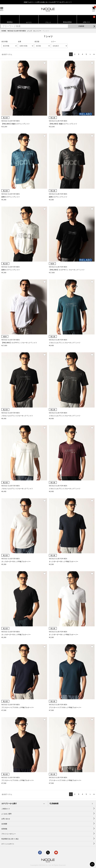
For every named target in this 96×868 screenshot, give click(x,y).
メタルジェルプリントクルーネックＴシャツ (65, 343)
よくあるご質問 (6, 814)
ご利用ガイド (6, 809)
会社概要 (4, 824)
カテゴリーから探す (9, 804)
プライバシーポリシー (9, 834)
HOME (4, 31)
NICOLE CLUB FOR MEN (17, 31)
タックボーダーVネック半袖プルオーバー (16, 561)
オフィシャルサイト (8, 844)
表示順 (37, 42)
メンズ (29, 31)
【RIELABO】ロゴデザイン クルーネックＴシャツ (67, 270)
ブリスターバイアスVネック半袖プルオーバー (18, 707)
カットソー (37, 31)
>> (94, 54)
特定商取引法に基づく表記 (10, 839)
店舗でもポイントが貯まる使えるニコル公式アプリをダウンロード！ (48, 2)
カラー (53, 42)
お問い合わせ (6, 819)
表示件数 (5, 42)
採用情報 (4, 829)
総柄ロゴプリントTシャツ (11, 197)
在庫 (20, 42)
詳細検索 (81, 26)
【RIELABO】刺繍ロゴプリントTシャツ (15, 124)
